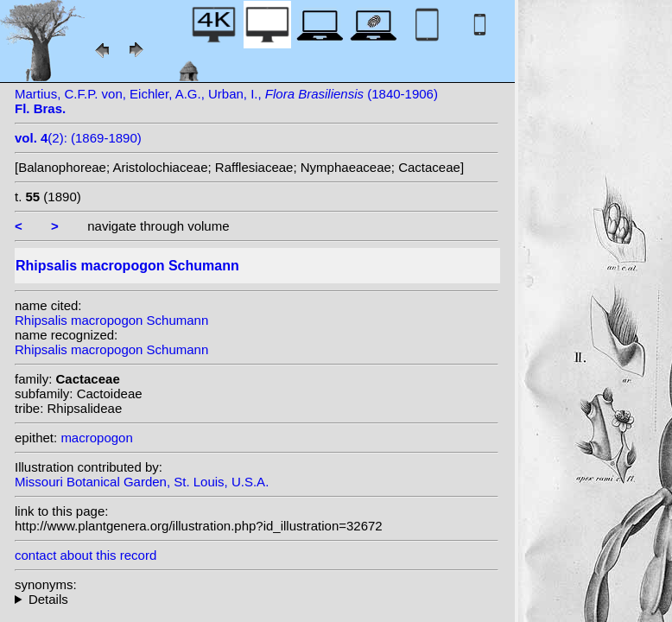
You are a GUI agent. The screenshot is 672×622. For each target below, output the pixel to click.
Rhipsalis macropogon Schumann (111, 320)
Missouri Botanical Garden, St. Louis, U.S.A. (142, 482)
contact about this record (86, 555)
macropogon (96, 438)
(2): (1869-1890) (78, 138)
